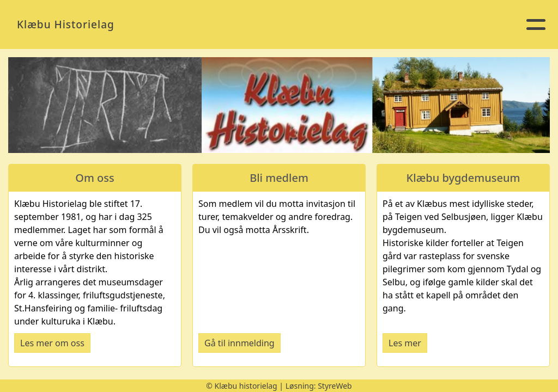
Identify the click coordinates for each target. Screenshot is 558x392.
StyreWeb (335, 386)
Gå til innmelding (239, 343)
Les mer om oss (52, 343)
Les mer (405, 343)
